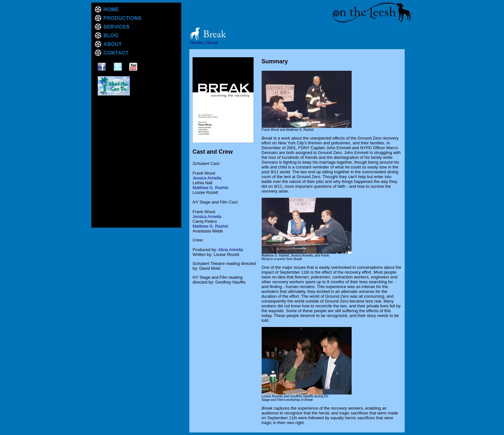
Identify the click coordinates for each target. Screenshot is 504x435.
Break (212, 43)
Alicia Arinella (231, 250)
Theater (197, 43)
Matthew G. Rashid (210, 188)
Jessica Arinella (207, 178)
